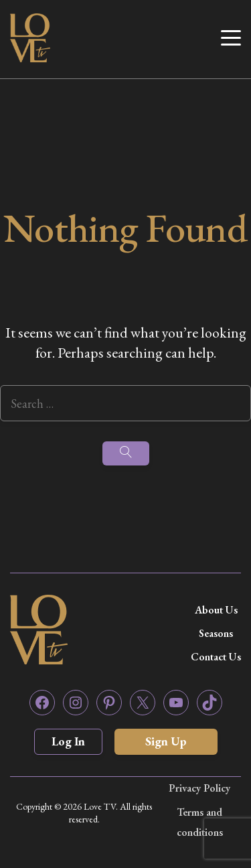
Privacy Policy (199, 788)
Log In (68, 741)
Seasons (216, 633)
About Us (216, 610)
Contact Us (216, 657)
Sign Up (166, 741)
